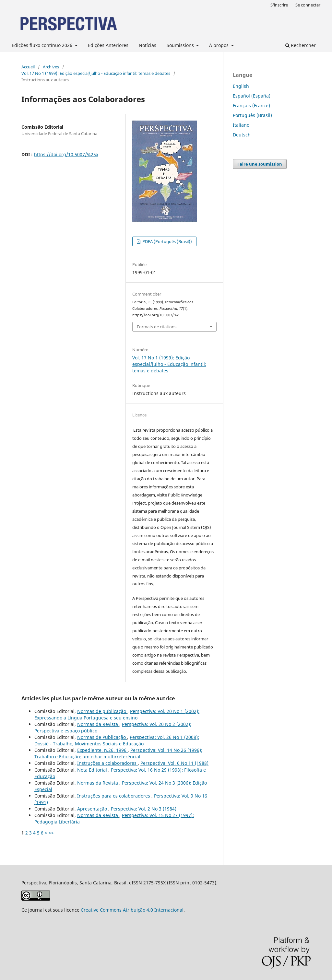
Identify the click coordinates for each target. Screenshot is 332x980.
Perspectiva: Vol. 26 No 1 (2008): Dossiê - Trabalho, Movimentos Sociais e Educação (117, 740)
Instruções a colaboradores (107, 763)
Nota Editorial (93, 770)
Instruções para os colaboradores (114, 796)
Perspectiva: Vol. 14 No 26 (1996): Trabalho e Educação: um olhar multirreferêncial (118, 753)
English (241, 86)
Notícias (148, 45)
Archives (51, 67)
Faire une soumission (260, 164)
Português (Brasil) (252, 115)
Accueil (28, 67)
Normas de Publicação (102, 737)
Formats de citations (157, 327)
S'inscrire (279, 5)
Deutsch (242, 135)
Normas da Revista (98, 724)
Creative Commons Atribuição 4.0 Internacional (132, 910)
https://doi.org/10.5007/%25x (66, 154)
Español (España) (252, 96)
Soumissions (181, 45)
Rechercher (301, 45)
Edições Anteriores (108, 45)
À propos (219, 45)
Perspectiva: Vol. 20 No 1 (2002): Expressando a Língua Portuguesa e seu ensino (117, 714)
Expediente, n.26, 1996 (102, 750)
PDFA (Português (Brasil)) (167, 241)
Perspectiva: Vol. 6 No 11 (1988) (174, 763)
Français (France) (251, 105)
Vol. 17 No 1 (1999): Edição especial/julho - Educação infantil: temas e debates (96, 73)
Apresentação (93, 809)
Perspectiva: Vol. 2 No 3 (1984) (144, 809)
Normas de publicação (102, 711)
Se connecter (308, 5)
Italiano (241, 125)
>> (51, 833)
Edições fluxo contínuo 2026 (43, 45)
